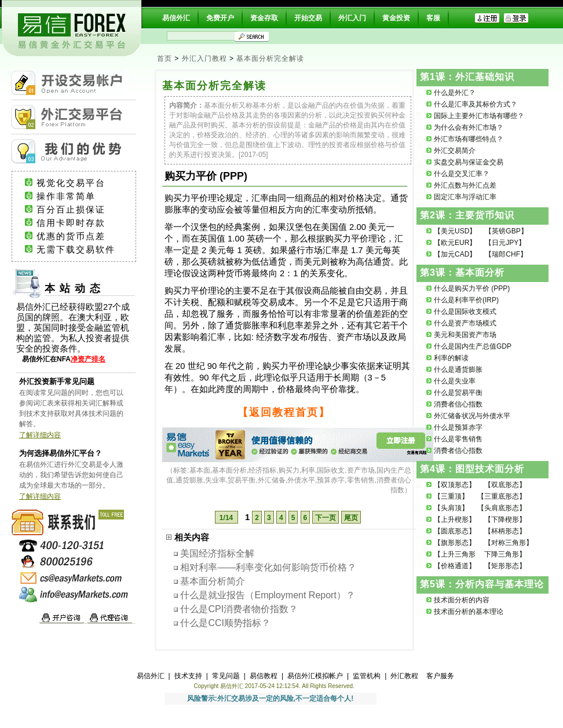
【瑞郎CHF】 (506, 254)
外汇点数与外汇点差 (465, 185)
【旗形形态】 (455, 543)
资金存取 (264, 18)
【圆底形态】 (455, 531)
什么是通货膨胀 (458, 370)
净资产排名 (88, 359)
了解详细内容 (40, 435)
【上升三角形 (455, 554)
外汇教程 (404, 676)
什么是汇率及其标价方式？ (476, 104)
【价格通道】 (455, 566)
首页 (164, 58)
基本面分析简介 (213, 581)
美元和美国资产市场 (465, 335)
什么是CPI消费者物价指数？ (239, 609)
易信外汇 (176, 18)
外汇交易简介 (455, 151)
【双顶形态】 (455, 485)
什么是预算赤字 (458, 427)
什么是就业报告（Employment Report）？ (267, 595)
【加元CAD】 (455, 254)
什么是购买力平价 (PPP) (472, 288)
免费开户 (220, 18)
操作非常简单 (80, 196)
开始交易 (308, 18)
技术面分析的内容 (462, 600)
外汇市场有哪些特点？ (469, 139)
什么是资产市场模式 (465, 323)
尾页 (351, 518)
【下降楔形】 (505, 520)
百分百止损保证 (82, 210)
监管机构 (367, 676)
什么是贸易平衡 (458, 393)
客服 (433, 18)
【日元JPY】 (505, 243)
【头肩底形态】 (502, 508)
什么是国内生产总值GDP (473, 346)
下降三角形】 (505, 554)
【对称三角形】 (509, 543)
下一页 (326, 518)
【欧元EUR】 (455, 243)
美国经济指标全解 (217, 553)
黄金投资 (396, 18)
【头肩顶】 (451, 508)
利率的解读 (451, 358)
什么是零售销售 (458, 439)
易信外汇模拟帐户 (315, 676)
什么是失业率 (455, 381)
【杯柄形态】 (505, 531)
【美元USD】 (455, 231)
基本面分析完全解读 (270, 58)
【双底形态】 (505, 485)
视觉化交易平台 (82, 183)
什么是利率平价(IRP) (466, 300)
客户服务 (440, 676)
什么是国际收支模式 (465, 312)
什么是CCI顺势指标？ (225, 623)
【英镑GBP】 (506, 231)
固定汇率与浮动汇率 (465, 197)
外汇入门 (352, 18)
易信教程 (264, 676)
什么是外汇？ (455, 93)
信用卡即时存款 (82, 223)
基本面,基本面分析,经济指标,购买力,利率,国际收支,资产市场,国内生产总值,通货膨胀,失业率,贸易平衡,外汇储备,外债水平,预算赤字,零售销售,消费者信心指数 (289, 480)
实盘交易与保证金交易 (469, 162)
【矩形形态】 (505, 566)
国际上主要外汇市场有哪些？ (479, 116)
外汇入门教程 (204, 58)
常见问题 (226, 676)
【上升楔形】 (455, 520)
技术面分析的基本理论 (469, 612)
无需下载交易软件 (81, 250)
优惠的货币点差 (82, 236)
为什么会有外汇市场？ (469, 127)
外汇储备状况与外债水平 (472, 416)
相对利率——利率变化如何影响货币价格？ (268, 567)
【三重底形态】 (502, 496)
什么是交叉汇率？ (462, 174)
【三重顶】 (451, 496)
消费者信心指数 (458, 404)
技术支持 (188, 676)
